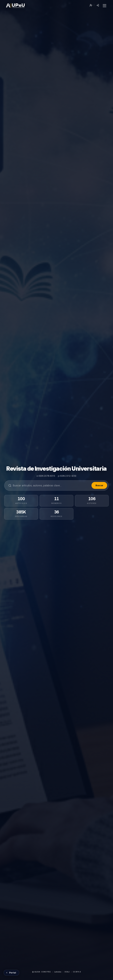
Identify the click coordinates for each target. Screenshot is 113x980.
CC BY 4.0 (77, 972)
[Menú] (104, 6)
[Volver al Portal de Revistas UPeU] (11, 973)
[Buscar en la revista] (51, 485)
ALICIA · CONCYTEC (42, 972)
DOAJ (67, 972)
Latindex (58, 972)
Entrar (98, 5)
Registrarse (91, 5)
